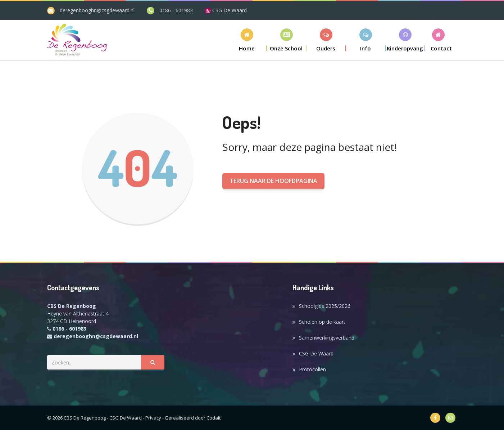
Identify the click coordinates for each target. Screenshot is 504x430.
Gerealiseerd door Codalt (193, 418)
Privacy (153, 418)
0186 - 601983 (176, 10)
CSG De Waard (226, 10)
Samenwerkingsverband (327, 338)
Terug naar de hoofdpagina (273, 181)
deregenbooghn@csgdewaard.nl (97, 10)
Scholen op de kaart (322, 322)
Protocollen (312, 369)
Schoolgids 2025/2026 (325, 306)
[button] (287, 40)
